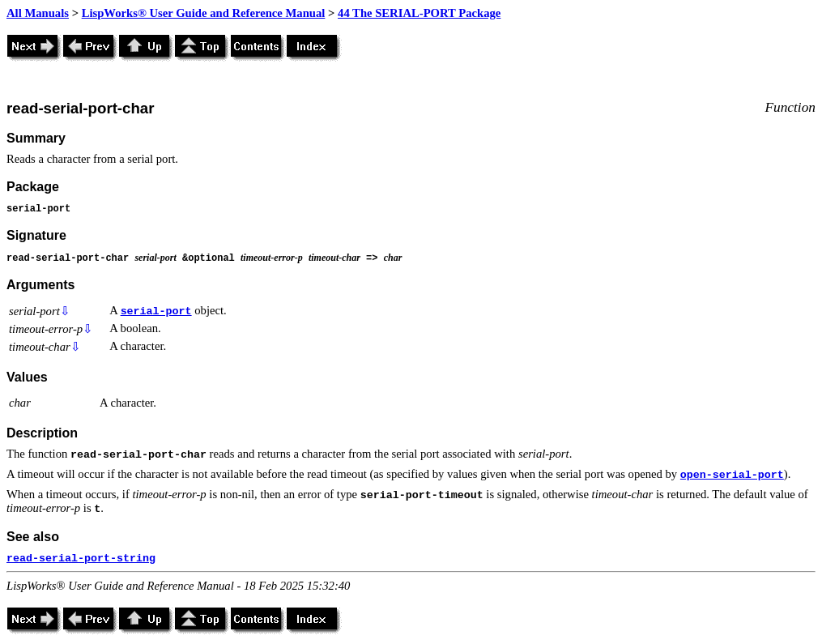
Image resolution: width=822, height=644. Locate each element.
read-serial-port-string (81, 559)
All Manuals (38, 13)
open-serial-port (732, 475)
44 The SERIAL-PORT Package (419, 13)
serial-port (156, 311)
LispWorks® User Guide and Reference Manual (204, 13)
